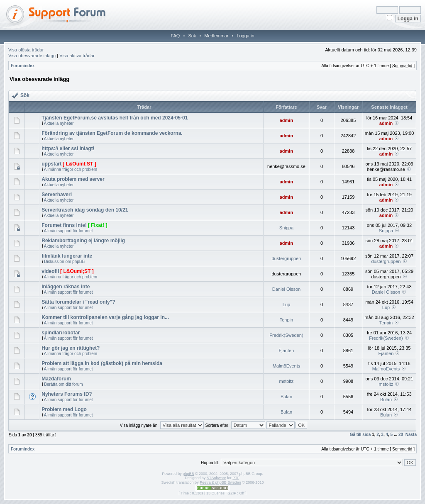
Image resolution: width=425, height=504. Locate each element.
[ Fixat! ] (98, 225)
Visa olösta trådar (26, 50)
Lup (286, 304)
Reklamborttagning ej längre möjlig (83, 241)
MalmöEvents (287, 366)
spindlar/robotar (61, 333)
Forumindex (23, 66)
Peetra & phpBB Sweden (220, 482)
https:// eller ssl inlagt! (68, 149)
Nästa (411, 435)
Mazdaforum (56, 379)
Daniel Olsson (286, 289)
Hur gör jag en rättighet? (71, 348)
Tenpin (286, 320)
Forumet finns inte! (64, 225)
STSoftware (216, 478)
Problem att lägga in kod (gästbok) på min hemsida (102, 363)
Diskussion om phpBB (64, 262)
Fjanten (287, 351)
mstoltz (287, 381)
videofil (50, 271)
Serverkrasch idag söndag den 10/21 (85, 210)
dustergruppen (286, 258)
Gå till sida (360, 435)
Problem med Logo (64, 409)
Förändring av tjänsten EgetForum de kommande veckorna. (112, 133)
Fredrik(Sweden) (286, 335)
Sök (192, 36)
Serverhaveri (57, 195)
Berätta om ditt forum (63, 384)
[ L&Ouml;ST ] (79, 164)
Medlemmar (216, 36)
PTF (236, 478)
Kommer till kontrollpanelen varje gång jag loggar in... (105, 317)
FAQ (175, 36)
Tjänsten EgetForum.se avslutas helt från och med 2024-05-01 (115, 118)
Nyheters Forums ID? (67, 394)
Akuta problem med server (73, 179)
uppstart (51, 164)
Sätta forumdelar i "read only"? (78, 302)
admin (286, 120)
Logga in (245, 36)
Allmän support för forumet (68, 231)
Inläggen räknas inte (66, 287)
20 (401, 435)
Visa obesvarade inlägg (32, 56)
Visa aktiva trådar (77, 56)
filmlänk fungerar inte (67, 256)
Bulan (286, 397)
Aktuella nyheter (59, 123)
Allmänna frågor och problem (71, 169)
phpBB (188, 474)
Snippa (286, 228)
